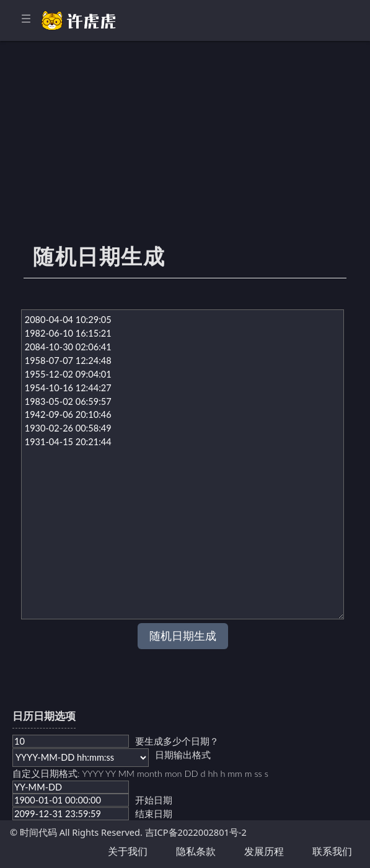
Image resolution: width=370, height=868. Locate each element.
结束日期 (154, 814)
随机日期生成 (183, 636)
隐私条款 (196, 851)
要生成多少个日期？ (177, 741)
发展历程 (264, 851)
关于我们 (128, 851)
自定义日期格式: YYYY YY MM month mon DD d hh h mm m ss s (140, 773)
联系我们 (332, 851)
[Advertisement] (185, 149)
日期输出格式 (183, 755)
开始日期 (154, 800)
